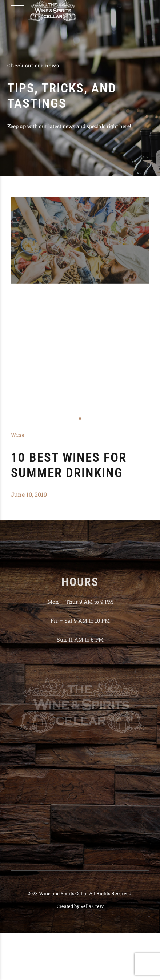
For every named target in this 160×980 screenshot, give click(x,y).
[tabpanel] (80, 240)
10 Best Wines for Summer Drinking (69, 465)
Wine (18, 435)
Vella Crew (92, 906)
